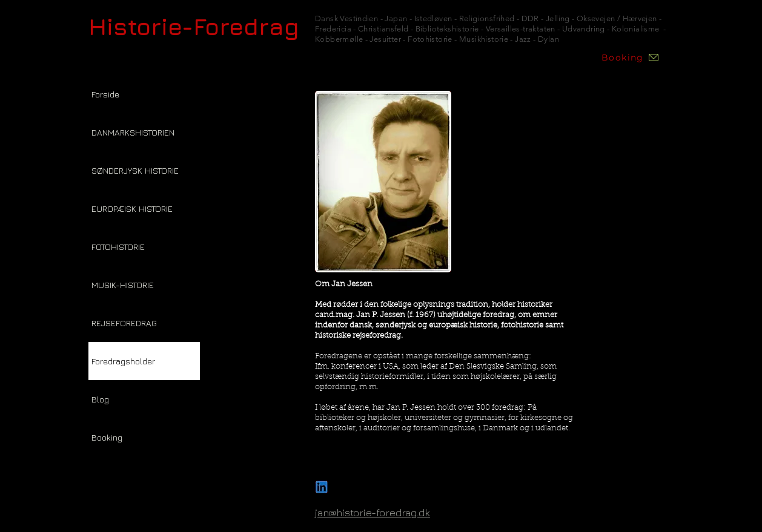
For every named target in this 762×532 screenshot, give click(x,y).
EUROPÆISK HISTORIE (132, 209)
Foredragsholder (123, 361)
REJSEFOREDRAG (124, 323)
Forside (105, 94)
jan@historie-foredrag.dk (373, 513)
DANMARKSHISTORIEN (133, 132)
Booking (107, 437)
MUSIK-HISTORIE (123, 285)
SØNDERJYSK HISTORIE (135, 170)
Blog (100, 399)
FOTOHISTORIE (118, 247)
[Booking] (631, 57)
